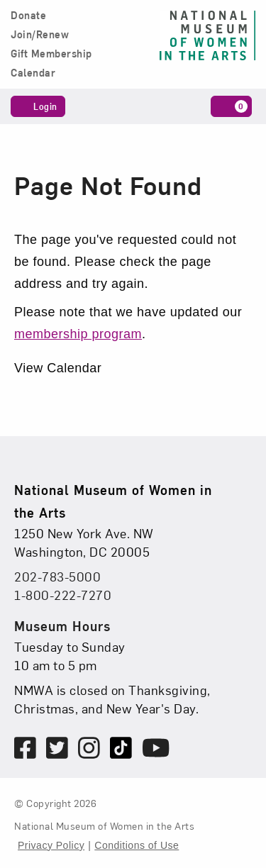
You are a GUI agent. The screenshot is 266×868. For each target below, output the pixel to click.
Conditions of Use (137, 845)
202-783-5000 (57, 576)
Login (38, 106)
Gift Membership (51, 54)
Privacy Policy (51, 845)
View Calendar (58, 368)
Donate (28, 16)
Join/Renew (40, 35)
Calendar (33, 73)
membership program (78, 334)
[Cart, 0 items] (231, 106)
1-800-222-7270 (63, 595)
